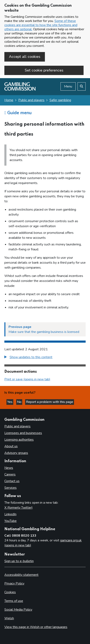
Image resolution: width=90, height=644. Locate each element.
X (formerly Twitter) (18, 508)
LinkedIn (10, 514)
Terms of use (14, 601)
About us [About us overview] (11, 446)
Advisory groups (16, 453)
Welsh (9, 618)
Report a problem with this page (50, 402)
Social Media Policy (18, 610)
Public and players (31, 100)
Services (10, 488)
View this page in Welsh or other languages (36, 627)
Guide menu (18, 113)
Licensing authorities (19, 440)
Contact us (12, 481)
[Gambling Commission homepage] (20, 90)
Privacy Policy (14, 583)
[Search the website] (82, 86)
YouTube (10, 521)
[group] (45, 358)
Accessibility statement (21, 575)
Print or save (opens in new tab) (27, 379)
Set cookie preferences (44, 70)
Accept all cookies (25, 57)
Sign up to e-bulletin (19, 561)
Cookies (10, 592)
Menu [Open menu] (68, 86)
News (9, 468)
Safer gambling (60, 100)
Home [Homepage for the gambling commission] (9, 100)
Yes (10, 402)
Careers (10, 474)
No (20, 402)
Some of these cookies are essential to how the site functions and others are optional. (41, 25)
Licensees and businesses (23, 433)
